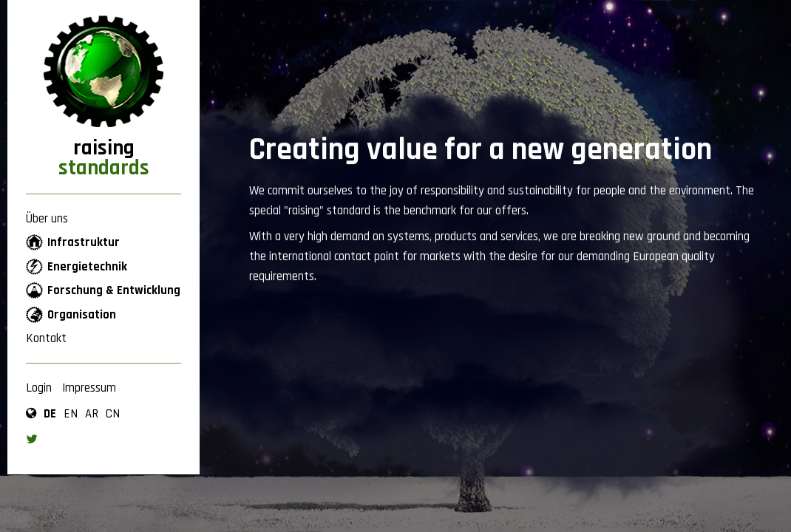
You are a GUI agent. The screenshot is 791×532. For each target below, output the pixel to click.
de (50, 414)
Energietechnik (87, 267)
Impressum (89, 388)
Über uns (47, 219)
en (71, 414)
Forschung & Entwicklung (114, 290)
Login (39, 388)
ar (92, 414)
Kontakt (46, 338)
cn (113, 414)
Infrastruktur (84, 242)
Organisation (82, 315)
